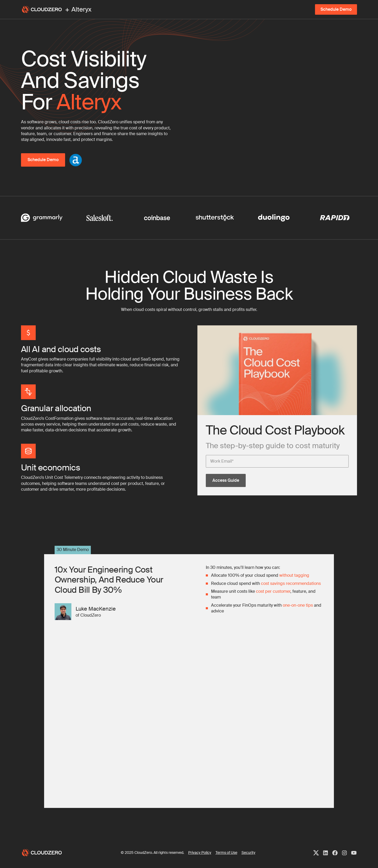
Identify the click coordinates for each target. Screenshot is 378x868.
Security (248, 853)
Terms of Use (226, 853)
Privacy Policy (200, 853)
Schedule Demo (336, 9)
